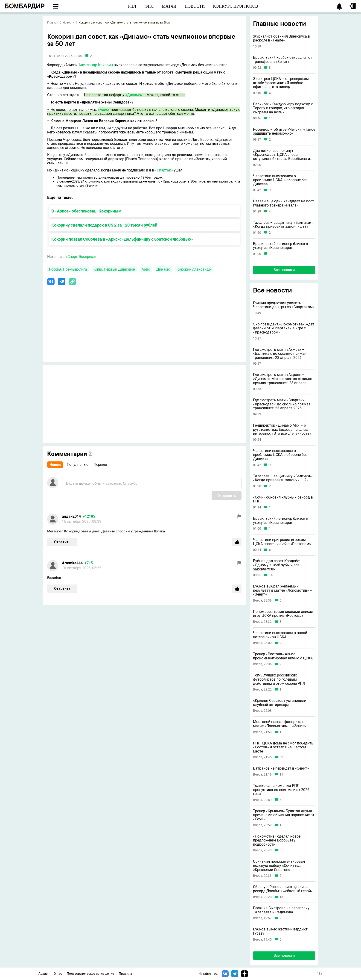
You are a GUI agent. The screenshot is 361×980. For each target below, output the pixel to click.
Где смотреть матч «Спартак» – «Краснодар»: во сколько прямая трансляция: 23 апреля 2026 (282, 404)
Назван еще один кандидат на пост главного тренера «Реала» (284, 203)
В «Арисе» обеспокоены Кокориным (86, 211)
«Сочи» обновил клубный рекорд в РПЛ (283, 499)
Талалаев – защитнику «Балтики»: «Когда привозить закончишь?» (283, 225)
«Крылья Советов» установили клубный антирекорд (280, 703)
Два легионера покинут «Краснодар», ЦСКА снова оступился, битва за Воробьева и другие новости (281, 155)
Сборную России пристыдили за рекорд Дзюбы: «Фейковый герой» (283, 889)
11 (281, 775)
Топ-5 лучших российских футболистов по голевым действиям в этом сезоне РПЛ (279, 679)
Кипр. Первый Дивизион (114, 269)
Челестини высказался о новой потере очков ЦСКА (280, 635)
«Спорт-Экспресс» (81, 257)
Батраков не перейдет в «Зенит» (281, 768)
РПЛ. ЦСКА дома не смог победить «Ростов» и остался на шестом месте (283, 747)
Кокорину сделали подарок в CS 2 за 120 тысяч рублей (104, 225)
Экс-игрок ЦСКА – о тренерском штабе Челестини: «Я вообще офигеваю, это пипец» (281, 83)
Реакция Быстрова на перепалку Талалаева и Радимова (281, 910)
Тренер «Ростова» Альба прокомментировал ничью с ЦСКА (283, 656)
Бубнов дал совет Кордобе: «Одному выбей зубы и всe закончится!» (277, 565)
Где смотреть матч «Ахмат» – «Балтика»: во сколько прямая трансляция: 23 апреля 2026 (280, 354)
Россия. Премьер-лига (68, 269)
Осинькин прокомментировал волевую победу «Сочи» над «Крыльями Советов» (279, 866)
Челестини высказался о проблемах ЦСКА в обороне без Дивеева (280, 180)
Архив (43, 974)
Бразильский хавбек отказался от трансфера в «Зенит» (283, 60)
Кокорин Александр (194, 269)
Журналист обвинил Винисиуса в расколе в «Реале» (281, 38)
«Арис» (104, 110)
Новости (68, 23)
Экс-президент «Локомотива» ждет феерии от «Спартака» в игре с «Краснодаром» (284, 328)
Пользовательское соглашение (90, 974)
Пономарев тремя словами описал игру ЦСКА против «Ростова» (283, 614)
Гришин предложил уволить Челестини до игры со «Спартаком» (284, 305)
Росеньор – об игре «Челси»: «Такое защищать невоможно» (284, 131)
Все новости (284, 270)
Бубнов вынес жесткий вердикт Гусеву (280, 931)
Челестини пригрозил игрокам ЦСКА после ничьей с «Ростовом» (282, 542)
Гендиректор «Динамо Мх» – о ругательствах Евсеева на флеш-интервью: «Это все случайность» (282, 429)
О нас (58, 974)
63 (281, 757)
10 (271, 118)
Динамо (163, 269)
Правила (125, 974)
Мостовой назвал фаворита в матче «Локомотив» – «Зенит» (279, 724)
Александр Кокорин (96, 65)
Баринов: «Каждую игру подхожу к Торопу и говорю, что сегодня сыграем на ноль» (283, 108)
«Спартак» (164, 170)
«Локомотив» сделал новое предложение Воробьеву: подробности (277, 840)
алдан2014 (71, 516)
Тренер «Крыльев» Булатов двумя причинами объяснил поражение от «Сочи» (284, 815)
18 (281, 897)
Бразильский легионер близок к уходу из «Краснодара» (281, 246)
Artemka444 (72, 563)
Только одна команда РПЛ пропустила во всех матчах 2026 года (281, 790)
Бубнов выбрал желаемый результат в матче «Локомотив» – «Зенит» (283, 590)
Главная (53, 23)
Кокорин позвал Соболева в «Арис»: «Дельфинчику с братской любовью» (122, 239)
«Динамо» (134, 95)
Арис (146, 269)
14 (271, 575)
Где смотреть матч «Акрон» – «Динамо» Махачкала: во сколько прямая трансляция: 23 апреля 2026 (283, 379)
